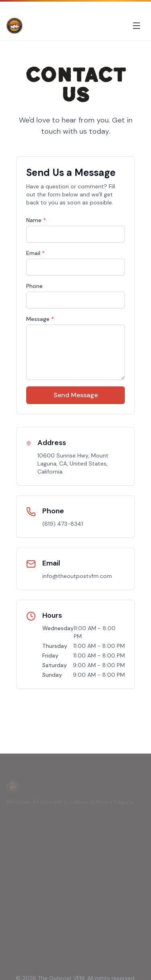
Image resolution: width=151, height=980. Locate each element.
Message (40, 319)
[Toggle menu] (137, 26)
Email (35, 253)
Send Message (76, 395)
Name (36, 220)
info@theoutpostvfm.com (77, 576)
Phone (34, 286)
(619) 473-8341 (63, 524)
